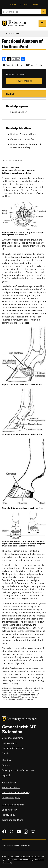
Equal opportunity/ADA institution (18, 770)
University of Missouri (22, 719)
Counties (25, 5)
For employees (9, 782)
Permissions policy (11, 798)
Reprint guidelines (15, 65)
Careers (6, 765)
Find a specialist (10, 743)
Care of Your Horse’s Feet (23, 139)
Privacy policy (9, 815)
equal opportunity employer (20, 845)
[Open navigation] (42, 23)
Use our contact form (12, 738)
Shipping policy (9, 810)
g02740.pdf (24, 81)
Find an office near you (13, 748)
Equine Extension (19, 112)
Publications (13, 34)
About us (6, 760)
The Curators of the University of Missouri (26, 856)
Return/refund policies (13, 805)
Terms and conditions (13, 820)
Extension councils (11, 787)
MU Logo (4, 719)
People (13, 5)
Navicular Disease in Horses (24, 134)
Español (6, 775)
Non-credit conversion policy (16, 793)
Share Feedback (37, 65)
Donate (6, 753)
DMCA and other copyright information (29, 860)
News (36, 5)
